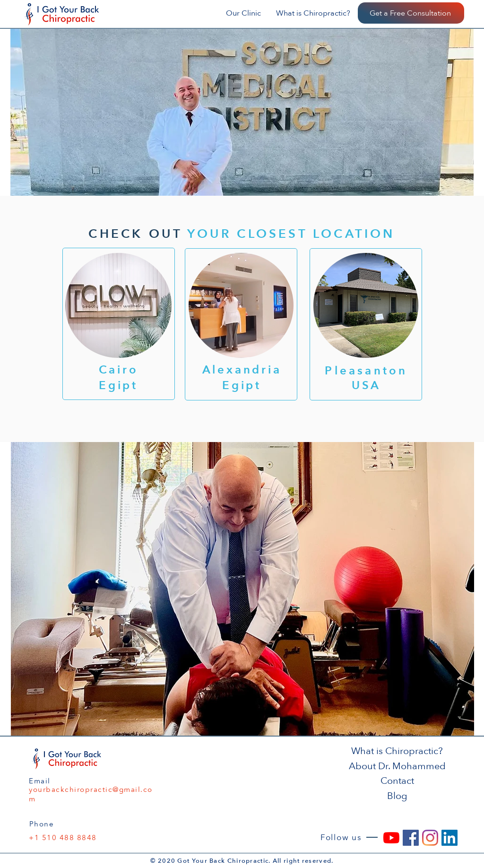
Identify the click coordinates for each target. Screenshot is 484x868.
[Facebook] (411, 838)
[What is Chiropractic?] (398, 751)
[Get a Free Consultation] (411, 13)
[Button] (119, 324)
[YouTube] (391, 838)
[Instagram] (430, 838)
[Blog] (398, 796)
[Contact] (398, 781)
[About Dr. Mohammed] (398, 766)
